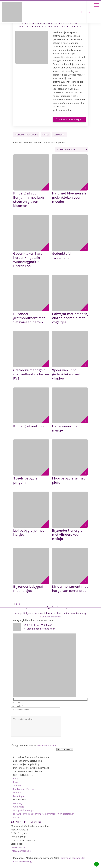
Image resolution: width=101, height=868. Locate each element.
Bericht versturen (65, 749)
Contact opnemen (50, 617)
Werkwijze (19, 807)
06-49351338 (18, 847)
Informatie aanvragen (69, 119)
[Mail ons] (82, 12)
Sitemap (65, 858)
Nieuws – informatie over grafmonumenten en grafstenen (44, 814)
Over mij (18, 803)
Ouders (17, 793)
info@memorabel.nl (22, 851)
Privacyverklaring (22, 861)
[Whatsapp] (96, 864)
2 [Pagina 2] (17, 604)
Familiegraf (19, 796)
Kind (16, 782)
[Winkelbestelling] (71, 149)
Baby (16, 778)
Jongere (17, 785)
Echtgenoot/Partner (24, 789)
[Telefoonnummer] (89, 12)
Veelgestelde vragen (24, 810)
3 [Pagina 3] (19, 604)
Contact (17, 817)
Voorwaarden (78, 858)
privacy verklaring (46, 746)
